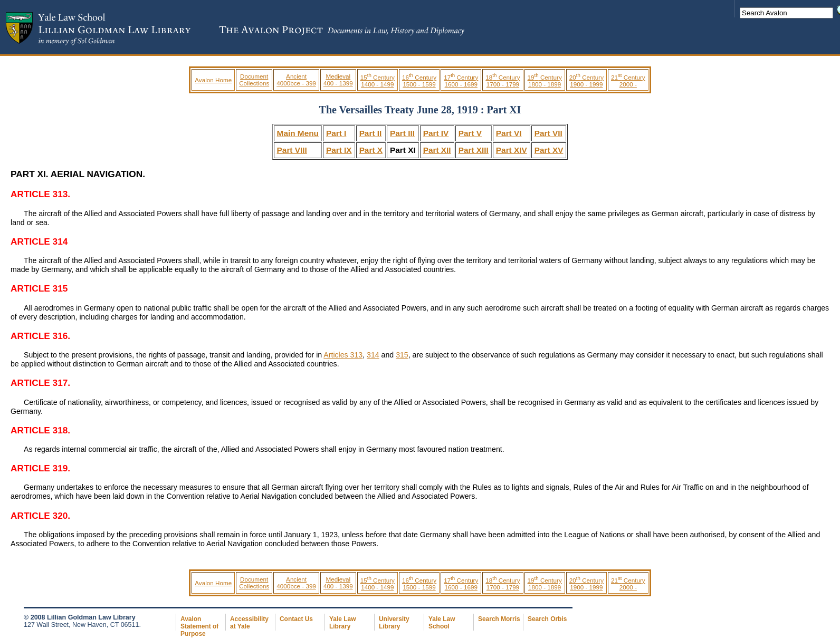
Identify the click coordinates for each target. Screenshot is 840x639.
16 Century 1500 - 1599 (419, 81)
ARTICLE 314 (39, 241)
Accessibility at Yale (249, 623)
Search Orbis (547, 619)
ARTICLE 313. (40, 194)
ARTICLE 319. (40, 468)
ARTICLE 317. (40, 383)
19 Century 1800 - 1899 (545, 81)
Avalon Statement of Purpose (199, 626)
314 (373, 355)
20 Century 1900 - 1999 (586, 81)
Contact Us (296, 619)
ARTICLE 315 (39, 288)
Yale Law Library (342, 623)
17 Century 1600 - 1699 (461, 81)
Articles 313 (343, 355)
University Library (394, 623)
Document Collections (254, 80)
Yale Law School (442, 623)
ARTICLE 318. (40, 430)
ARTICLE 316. (40, 336)
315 (402, 355)
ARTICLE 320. (40, 516)
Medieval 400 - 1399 (338, 80)
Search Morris (499, 619)
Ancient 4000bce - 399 (296, 80)
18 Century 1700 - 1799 (503, 81)
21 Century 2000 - (628, 81)
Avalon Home (213, 80)
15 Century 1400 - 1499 (378, 81)
